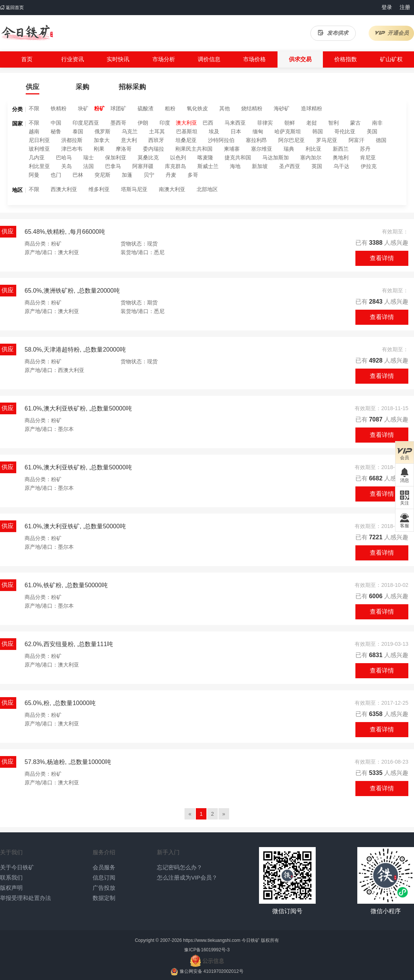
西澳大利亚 (64, 189)
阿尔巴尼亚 (292, 140)
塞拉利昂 (256, 140)
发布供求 (333, 33)
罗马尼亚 (327, 140)
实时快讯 (118, 59)
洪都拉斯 (72, 140)
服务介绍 (104, 852)
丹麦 (171, 175)
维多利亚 (99, 189)
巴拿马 (113, 166)
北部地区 (207, 189)
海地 (235, 166)
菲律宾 (265, 123)
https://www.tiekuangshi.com (212, 940)
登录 (387, 7)
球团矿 (118, 108)
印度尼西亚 (86, 123)
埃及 (214, 131)
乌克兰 (130, 131)
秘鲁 (56, 131)
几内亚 (37, 157)
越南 (34, 131)
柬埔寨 (232, 149)
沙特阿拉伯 (221, 140)
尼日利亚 (39, 140)
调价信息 (209, 59)
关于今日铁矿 (17, 867)
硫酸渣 (146, 108)
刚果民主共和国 (194, 149)
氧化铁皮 (197, 108)
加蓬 (127, 175)
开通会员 (392, 33)
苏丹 (365, 149)
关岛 (67, 166)
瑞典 (289, 149)
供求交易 (300, 59)
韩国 (318, 131)
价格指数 (346, 59)
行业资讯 (73, 59)
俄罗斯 (102, 131)
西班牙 (156, 140)
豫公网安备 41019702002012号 (212, 971)
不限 (34, 108)
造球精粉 (312, 108)
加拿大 (102, 140)
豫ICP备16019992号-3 (207, 950)
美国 (372, 131)
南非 (377, 123)
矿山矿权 (391, 59)
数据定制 (104, 898)
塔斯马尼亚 (134, 189)
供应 (33, 87)
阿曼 (34, 175)
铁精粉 (59, 108)
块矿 (83, 108)
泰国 (78, 131)
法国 (88, 166)
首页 (27, 59)
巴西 (208, 123)
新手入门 (168, 852)
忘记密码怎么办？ (180, 867)
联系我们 (11, 877)
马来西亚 (235, 123)
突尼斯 (102, 175)
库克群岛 (175, 166)
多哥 (193, 175)
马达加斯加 (276, 157)
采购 (82, 87)
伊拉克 (369, 166)
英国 (317, 166)
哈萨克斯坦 (288, 131)
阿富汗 (357, 140)
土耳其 (157, 131)
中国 (56, 123)
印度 (165, 123)
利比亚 (313, 149)
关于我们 (11, 852)
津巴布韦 (72, 149)
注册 (405, 7)
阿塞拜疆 (143, 166)
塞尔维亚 (262, 149)
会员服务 (104, 867)
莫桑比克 (148, 157)
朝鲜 (290, 123)
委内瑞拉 (154, 149)
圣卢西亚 (290, 166)
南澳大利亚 (172, 189)
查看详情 (382, 258)
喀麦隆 (205, 157)
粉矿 (99, 108)
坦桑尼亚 (186, 140)
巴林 (78, 175)
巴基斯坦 (187, 131)
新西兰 (341, 149)
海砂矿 (282, 108)
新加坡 (260, 166)
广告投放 (104, 888)
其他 (225, 108)
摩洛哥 (124, 149)
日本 (236, 131)
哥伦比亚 (345, 131)
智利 (333, 123)
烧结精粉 (252, 108)
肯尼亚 (368, 157)
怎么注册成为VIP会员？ (187, 877)
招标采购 (132, 87)
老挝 (312, 123)
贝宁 (149, 175)
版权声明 (11, 888)
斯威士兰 (208, 166)
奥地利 (341, 157)
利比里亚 (39, 166)
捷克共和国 (238, 157)
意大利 (129, 140)
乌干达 (341, 166)
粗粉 (170, 108)
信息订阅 (104, 877)
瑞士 (88, 157)
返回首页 (12, 8)
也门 (56, 175)
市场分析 (164, 59)
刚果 (99, 149)
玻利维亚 (39, 149)
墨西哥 (118, 123)
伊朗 (143, 123)
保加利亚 (116, 157)
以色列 (178, 157)
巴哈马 (64, 157)
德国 (381, 140)
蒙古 (355, 123)
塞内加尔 (311, 157)
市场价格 (254, 59)
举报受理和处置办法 (26, 898)
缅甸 (258, 131)
